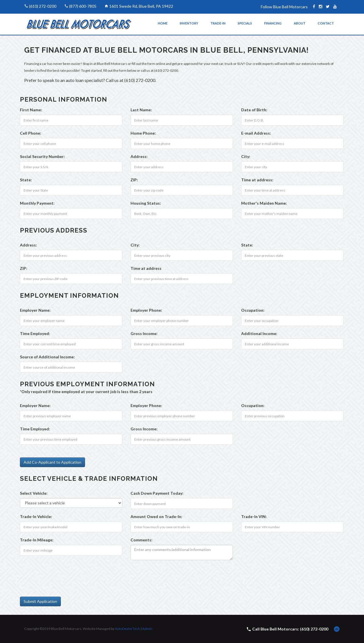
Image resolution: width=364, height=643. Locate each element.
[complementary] (347, 626)
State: (26, 180)
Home (163, 23)
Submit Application (40, 601)
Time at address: (257, 180)
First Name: (31, 110)
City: (246, 156)
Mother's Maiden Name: (264, 203)
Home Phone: (143, 133)
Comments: (141, 540)
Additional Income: (259, 333)
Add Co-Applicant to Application (52, 462)
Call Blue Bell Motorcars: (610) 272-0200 (290, 629)
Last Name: (141, 110)
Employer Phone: (146, 310)
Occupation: (253, 310)
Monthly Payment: (37, 203)
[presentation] (63, 576)
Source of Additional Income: (47, 357)
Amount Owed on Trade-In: (156, 516)
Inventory (189, 23)
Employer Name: (35, 310)
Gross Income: (144, 333)
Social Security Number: (42, 156)
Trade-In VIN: (254, 516)
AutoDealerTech (127, 629)
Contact (326, 23)
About (300, 23)
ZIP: (134, 180)
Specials (245, 23)
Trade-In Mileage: (37, 540)
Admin (147, 629)
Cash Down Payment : (157, 493)
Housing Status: (146, 203)
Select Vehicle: (34, 493)
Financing (273, 23)
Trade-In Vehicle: (36, 516)
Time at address (146, 268)
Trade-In (218, 23)
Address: (139, 156)
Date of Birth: (254, 110)
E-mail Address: (256, 133)
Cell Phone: (31, 133)
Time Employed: (35, 333)
